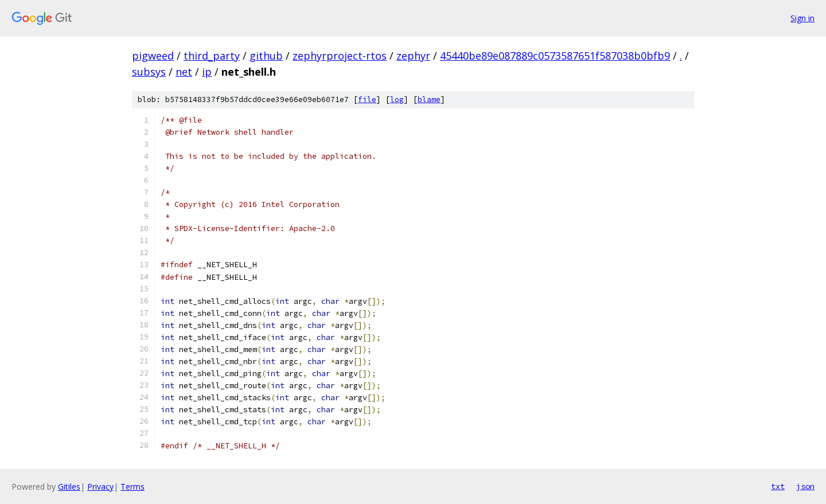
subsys (149, 72)
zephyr (413, 56)
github (266, 56)
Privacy (100, 487)
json (805, 486)
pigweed (153, 56)
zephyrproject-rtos (340, 56)
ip (207, 72)
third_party (212, 56)
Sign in (802, 18)
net (184, 72)
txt (778, 486)
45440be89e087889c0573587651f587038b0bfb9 (555, 56)
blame (429, 99)
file (367, 99)
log (397, 99)
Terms (133, 487)
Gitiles (69, 487)
